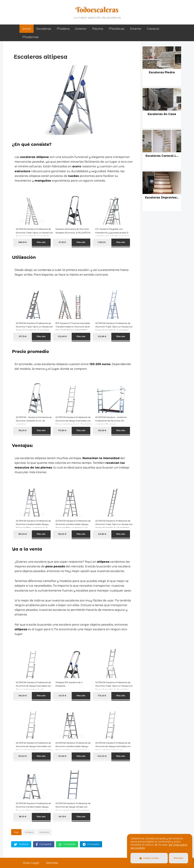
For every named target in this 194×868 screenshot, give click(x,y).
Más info (41, 242)
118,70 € (23, 817)
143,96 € (62, 756)
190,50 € (23, 696)
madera (63, 29)
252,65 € (102, 431)
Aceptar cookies (149, 858)
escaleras (44, 832)
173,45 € (102, 696)
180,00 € (23, 534)
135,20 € (23, 431)
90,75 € (62, 817)
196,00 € (62, 534)
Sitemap (52, 863)
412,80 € (102, 534)
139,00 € (23, 756)
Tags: (16, 832)
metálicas (117, 29)
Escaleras (44, 29)
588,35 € (23, 242)
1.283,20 (102, 242)
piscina (98, 29)
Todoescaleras (97, 10)
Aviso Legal (31, 863)
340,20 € (102, 756)
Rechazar (179, 858)
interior (136, 29)
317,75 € (23, 337)
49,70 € (62, 696)
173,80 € (62, 431)
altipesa (29, 832)
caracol (153, 29)
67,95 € (62, 242)
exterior (81, 29)
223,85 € (102, 337)
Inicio (27, 29)
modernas (30, 37)
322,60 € (62, 337)
